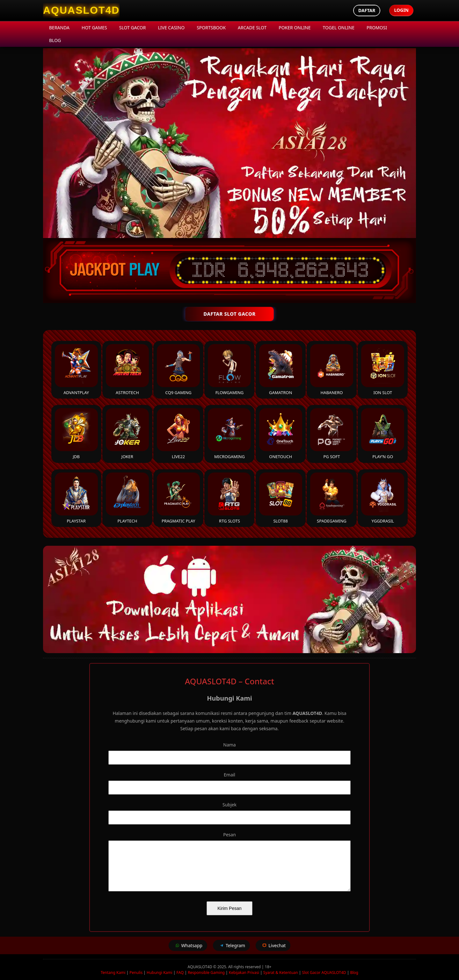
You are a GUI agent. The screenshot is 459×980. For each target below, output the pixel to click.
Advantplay (76, 370)
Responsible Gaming (206, 973)
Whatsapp (188, 945)
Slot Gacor (133, 28)
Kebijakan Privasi (244, 973)
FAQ (180, 973)
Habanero (332, 370)
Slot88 (281, 498)
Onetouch (281, 434)
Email (229, 775)
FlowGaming (229, 370)
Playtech (127, 498)
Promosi (377, 28)
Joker (127, 434)
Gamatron (281, 370)
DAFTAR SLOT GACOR (229, 314)
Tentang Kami (113, 973)
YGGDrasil (383, 498)
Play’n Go (383, 434)
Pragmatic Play (178, 498)
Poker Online (295, 28)
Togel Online (339, 28)
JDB (76, 434)
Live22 (178, 434)
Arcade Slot (252, 28)
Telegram (231, 945)
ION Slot (383, 370)
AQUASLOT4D (200, 967)
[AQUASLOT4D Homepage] (81, 11)
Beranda (59, 28)
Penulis (136, 973)
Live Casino (171, 28)
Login (401, 10)
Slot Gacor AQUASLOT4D (324, 973)
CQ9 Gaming (178, 370)
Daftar (367, 10)
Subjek (229, 805)
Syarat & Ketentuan (281, 973)
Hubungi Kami (160, 973)
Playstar (76, 498)
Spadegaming (332, 498)
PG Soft (332, 434)
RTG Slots (229, 498)
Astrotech (127, 370)
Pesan (229, 835)
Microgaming (229, 434)
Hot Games (94, 28)
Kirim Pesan (229, 908)
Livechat (273, 945)
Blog (55, 40)
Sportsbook (211, 28)
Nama (229, 745)
